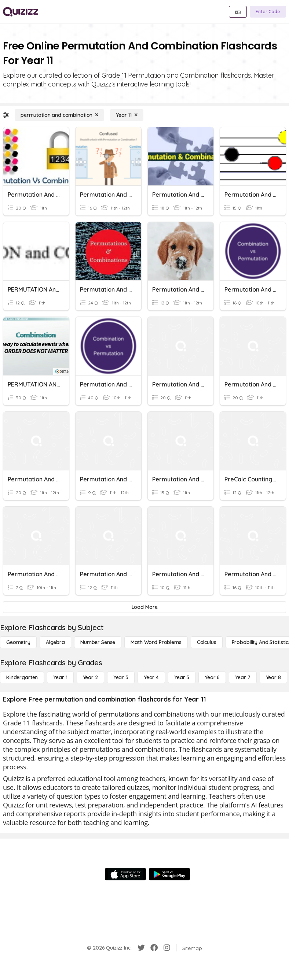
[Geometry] (18, 642)
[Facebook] (154, 948)
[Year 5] (182, 677)
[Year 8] (273, 677)
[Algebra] (55, 642)
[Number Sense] (98, 642)
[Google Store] (169, 874)
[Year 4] (151, 677)
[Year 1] (60, 677)
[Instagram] (167, 948)
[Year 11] (127, 115)
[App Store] (125, 874)
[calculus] (207, 642)
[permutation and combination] (59, 115)
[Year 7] (243, 677)
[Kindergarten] (22, 677)
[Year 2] (90, 677)
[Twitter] (141, 948)
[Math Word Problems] (156, 642)
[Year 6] (212, 677)
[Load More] (144, 607)
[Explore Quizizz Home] (21, 12)
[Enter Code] (268, 12)
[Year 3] (121, 677)
